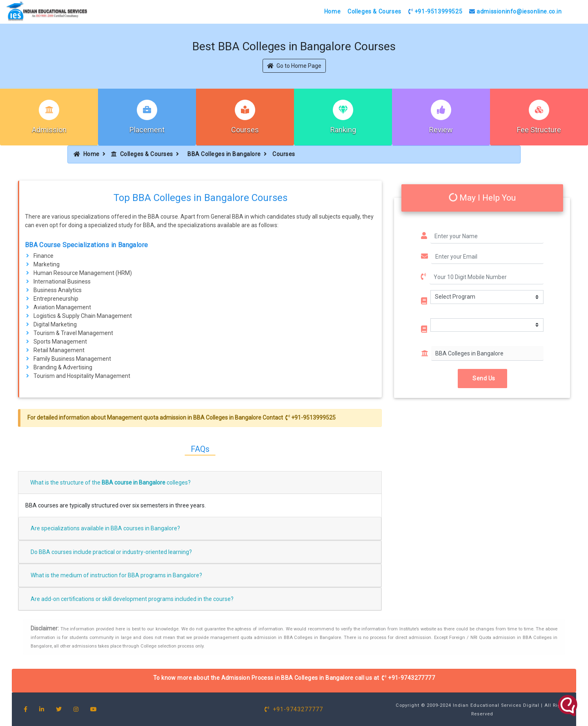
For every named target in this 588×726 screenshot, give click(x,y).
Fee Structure (539, 130)
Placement (147, 130)
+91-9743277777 (408, 678)
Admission (49, 130)
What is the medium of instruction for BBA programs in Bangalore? (116, 575)
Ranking (343, 130)
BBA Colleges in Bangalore (224, 154)
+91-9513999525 (435, 11)
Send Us (482, 378)
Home (332, 11)
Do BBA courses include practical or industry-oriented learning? (111, 552)
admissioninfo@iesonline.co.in (516, 11)
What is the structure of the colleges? (110, 483)
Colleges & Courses (374, 11)
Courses (245, 130)
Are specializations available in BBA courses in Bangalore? (105, 528)
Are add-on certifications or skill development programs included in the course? (132, 599)
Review (441, 130)
